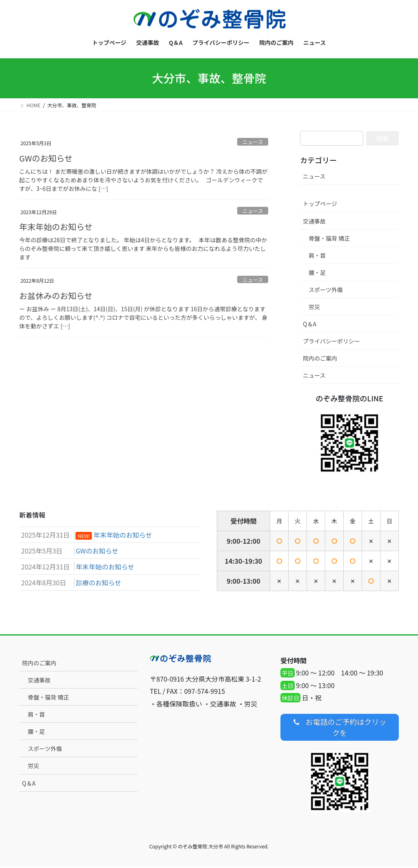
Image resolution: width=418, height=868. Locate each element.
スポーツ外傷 (326, 290)
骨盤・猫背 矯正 (329, 238)
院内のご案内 (320, 358)
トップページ (320, 204)
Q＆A (310, 324)
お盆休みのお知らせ (56, 296)
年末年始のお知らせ (56, 227)
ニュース (253, 142)
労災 (314, 307)
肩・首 (317, 255)
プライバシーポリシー (331, 341)
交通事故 (314, 221)
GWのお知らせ (46, 158)
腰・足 (317, 272)
